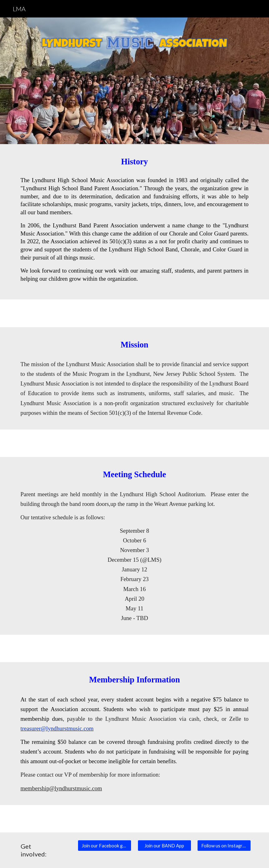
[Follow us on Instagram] (224, 846)
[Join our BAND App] (164, 846)
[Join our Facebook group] (105, 846)
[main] (135, 162)
